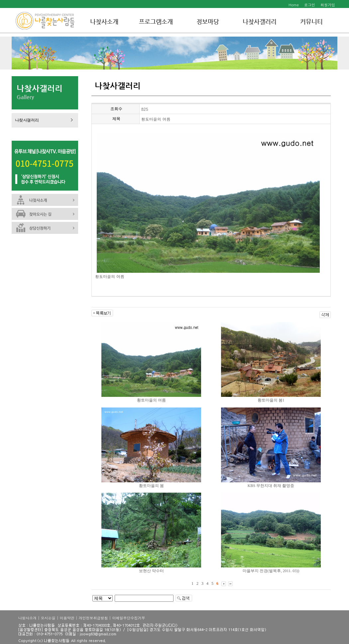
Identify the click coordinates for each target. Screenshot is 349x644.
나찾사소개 (104, 21)
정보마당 (208, 21)
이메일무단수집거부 (128, 618)
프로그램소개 (156, 21)
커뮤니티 (311, 21)
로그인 (310, 5)
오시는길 (48, 618)
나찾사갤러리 (260, 21)
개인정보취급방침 (93, 618)
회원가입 (328, 5)
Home (294, 5)
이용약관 (67, 618)
